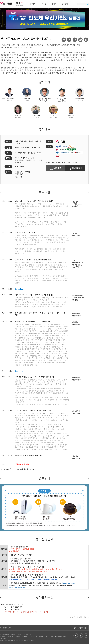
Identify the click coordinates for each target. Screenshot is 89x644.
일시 (8, 148)
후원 (49, 146)
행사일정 (32, 4)
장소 (8, 153)
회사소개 (65, 4)
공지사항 (44, 4)
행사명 (8, 141)
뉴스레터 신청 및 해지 (6, 628)
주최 (49, 141)
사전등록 (56, 168)
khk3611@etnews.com (17, 588)
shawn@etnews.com (69, 583)
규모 (8, 167)
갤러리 (54, 4)
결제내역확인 (75, 168)
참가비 (8, 172)
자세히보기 (38, 153)
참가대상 (8, 158)
